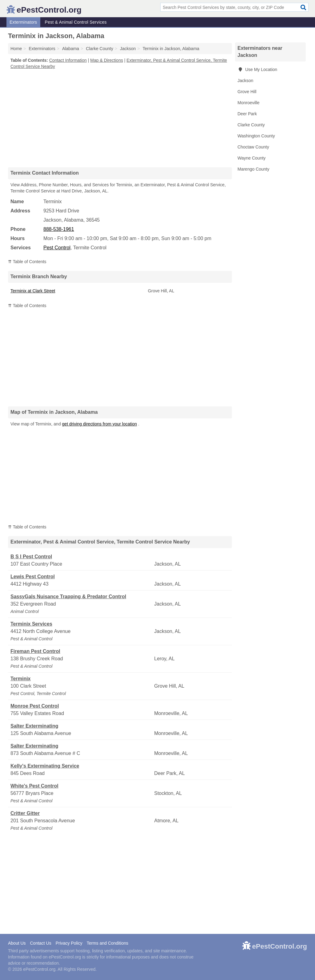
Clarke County (251, 125)
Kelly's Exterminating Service (45, 766)
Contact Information (68, 60)
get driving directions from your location (100, 424)
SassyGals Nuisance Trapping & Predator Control (68, 597)
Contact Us (40, 943)
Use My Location (257, 69)
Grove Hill (247, 92)
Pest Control (57, 248)
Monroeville (249, 103)
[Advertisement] (120, 118)
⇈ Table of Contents (27, 262)
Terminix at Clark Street (33, 291)
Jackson (245, 81)
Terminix (21, 679)
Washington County (256, 136)
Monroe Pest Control (35, 706)
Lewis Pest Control (33, 577)
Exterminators (23, 22)
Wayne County (251, 158)
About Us (17, 943)
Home (16, 49)
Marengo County (253, 169)
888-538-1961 (59, 229)
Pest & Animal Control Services (76, 22)
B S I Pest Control (31, 557)
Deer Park (247, 114)
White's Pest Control (34, 786)
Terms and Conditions (108, 943)
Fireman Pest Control (35, 651)
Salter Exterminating (34, 726)
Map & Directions (107, 60)
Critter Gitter (25, 813)
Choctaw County (253, 147)
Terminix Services (31, 624)
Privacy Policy (69, 943)
